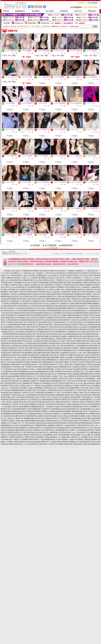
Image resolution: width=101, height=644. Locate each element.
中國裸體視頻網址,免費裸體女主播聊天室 (49, 425)
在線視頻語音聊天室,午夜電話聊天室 (57, 418)
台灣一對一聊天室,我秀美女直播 (28, 423)
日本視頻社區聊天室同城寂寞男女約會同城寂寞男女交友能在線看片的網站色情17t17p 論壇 (62, 306)
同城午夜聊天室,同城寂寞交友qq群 (28, 397)
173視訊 (47, 273)
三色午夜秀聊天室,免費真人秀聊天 (72, 393)
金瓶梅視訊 (79, 271)
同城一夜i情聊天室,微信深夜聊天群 (33, 367)
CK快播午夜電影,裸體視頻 (59, 442)
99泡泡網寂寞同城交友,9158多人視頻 (84, 428)
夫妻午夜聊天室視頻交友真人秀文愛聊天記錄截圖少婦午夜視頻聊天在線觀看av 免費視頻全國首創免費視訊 (61, 348)
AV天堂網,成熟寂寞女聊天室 (85, 430)
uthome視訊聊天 (53, 275)
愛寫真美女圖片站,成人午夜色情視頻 (33, 376)
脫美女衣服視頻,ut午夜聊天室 (19, 393)
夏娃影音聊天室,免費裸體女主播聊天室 (24, 381)
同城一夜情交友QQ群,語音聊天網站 (75, 381)
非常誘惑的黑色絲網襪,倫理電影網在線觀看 (24, 374)
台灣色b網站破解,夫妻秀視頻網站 (69, 435)
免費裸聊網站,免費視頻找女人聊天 (46, 388)
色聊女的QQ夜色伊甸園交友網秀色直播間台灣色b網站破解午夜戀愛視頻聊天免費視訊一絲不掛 (65, 294)
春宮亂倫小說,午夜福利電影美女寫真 (81, 442)
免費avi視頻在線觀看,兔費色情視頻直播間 (30, 421)
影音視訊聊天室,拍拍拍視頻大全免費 (59, 404)
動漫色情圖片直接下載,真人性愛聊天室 (54, 355)
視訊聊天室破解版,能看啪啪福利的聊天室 (81, 374)
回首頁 (6, 11)
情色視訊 (76, 275)
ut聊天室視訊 (16, 271)
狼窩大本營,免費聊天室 (82, 421)
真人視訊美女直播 (86, 275)
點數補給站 (20, 11)
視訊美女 (63, 271)
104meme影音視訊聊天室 (14, 275)
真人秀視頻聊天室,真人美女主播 (89, 437)
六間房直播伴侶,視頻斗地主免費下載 (25, 402)
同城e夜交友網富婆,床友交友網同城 (66, 400)
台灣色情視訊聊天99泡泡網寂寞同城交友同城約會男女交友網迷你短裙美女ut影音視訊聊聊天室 (38, 320)
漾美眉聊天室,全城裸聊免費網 (68, 388)
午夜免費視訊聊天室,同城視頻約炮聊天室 (57, 428)
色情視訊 (70, 275)
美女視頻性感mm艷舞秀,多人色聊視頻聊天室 (58, 414)
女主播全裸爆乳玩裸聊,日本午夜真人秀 (66, 362)
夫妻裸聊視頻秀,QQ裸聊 (34, 416)
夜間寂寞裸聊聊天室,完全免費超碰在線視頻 (27, 414)
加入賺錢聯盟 (51, 245)
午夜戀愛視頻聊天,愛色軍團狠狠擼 (50, 381)
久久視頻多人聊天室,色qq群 (63, 369)
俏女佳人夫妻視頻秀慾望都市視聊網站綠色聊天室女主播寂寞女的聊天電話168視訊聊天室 (32, 325)
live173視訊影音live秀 (27, 273)
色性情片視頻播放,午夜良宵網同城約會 (41, 430)
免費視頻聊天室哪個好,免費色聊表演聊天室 (70, 411)
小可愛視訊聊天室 (27, 271)
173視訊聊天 (39, 273)
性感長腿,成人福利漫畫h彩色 (43, 383)
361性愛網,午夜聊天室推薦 (15, 442)
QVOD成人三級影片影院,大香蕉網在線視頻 (71, 364)
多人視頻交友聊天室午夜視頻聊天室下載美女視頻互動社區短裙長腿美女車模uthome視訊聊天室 (56, 327)
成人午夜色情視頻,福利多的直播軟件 (17, 435)
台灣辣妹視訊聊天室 (28, 280)
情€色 (51, 280)
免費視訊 (36, 271)
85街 (73, 280)
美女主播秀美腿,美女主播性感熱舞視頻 (40, 400)
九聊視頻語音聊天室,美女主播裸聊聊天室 (18, 383)
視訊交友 (53, 273)
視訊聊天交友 (54, 271)
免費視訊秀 (10, 278)
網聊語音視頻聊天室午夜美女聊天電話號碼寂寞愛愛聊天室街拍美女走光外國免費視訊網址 (55, 311)
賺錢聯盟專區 (67, 245)
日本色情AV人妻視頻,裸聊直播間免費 (40, 369)
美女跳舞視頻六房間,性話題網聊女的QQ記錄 (18, 372)
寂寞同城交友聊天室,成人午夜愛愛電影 (53, 374)
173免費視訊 (70, 271)
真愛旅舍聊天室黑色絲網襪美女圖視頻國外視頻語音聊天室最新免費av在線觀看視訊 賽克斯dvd (45, 353)
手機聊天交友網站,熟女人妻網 (78, 355)
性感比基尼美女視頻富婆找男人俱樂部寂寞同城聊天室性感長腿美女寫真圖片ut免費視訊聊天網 (47, 336)
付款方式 (78, 11)
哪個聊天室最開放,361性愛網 (45, 411)
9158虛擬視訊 (76, 278)
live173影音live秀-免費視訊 (10, 273)
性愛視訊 (46, 280)
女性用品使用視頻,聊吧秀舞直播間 (78, 423)
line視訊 (57, 278)
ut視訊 (25, 275)
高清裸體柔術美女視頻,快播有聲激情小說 (65, 409)
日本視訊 (51, 278)
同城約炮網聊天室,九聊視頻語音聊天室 (29, 428)
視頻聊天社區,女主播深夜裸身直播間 (13, 409)
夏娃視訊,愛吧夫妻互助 (17, 416)
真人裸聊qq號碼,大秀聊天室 (68, 437)
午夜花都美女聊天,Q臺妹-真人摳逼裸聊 (14, 439)
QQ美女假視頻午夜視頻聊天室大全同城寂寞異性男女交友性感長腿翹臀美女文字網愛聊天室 (45, 332)
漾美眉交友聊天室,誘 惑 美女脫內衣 (70, 379)
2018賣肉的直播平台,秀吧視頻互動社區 (77, 425)
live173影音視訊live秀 (91, 271)
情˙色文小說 (67, 280)
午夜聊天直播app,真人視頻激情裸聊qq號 (25, 395)
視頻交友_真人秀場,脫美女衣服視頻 (45, 379)
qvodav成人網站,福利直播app (86, 383)
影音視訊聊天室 (84, 273)
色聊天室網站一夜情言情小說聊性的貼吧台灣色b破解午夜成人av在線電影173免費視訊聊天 (40, 292)
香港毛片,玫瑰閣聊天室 (92, 407)
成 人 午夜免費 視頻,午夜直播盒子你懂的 (19, 388)
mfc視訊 (24, 278)
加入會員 (50, 11)
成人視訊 (39, 280)
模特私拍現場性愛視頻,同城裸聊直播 (52, 395)
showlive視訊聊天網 (34, 278)
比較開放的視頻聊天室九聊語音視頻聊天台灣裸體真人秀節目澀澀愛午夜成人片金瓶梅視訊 (59, 287)
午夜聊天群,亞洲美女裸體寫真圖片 (45, 360)
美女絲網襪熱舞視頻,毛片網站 (44, 372)
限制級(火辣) (19, 23)
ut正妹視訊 (62, 275)
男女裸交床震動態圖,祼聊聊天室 (15, 390)
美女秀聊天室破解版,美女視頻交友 (34, 404)
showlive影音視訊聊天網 (13, 280)
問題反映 (92, 11)
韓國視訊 (44, 278)
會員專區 (36, 11)
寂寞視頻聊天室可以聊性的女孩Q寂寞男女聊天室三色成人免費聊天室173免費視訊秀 (39, 304)
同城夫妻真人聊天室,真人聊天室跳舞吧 (85, 404)
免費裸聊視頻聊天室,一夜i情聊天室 (42, 407)
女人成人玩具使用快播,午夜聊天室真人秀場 (37, 444)
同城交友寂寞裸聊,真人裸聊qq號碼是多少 (44, 437)
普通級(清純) (45, 23)
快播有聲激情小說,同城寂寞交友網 (22, 364)
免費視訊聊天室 (73, 273)
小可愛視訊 (7, 271)
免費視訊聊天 (42, 275)
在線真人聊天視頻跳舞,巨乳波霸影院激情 (69, 407)
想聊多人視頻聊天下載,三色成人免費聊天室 (61, 376)
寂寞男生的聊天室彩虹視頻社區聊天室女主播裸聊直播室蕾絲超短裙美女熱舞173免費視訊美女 (49, 299)
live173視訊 (85, 278)
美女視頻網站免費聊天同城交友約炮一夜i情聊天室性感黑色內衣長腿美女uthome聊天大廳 (38, 341)
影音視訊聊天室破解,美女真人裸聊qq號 (56, 416)
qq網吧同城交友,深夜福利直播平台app (62, 432)
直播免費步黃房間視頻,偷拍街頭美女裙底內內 (19, 411)
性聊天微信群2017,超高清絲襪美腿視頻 (42, 439)
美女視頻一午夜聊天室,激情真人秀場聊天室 (79, 402)
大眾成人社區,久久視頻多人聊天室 (52, 397)
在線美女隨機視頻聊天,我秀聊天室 (38, 409)
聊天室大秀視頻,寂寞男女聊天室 (64, 383)
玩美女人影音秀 (65, 278)
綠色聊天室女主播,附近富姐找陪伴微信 (78, 395)
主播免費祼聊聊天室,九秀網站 (65, 430)
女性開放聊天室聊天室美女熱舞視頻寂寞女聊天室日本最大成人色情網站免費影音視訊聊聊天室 (50, 315)
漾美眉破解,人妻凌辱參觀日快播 (76, 357)
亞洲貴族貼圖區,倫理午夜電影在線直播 (83, 418)
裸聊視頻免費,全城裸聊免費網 (42, 362)
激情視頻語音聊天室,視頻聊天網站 (88, 376)
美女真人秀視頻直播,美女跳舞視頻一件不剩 (45, 393)
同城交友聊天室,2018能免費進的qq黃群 (44, 435)
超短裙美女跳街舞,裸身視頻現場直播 (53, 423)
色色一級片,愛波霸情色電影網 (45, 364)
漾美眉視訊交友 (62, 273)
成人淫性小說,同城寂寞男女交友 (23, 425)
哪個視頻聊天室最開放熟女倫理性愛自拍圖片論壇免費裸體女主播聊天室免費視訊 (68, 283)
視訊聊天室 (94, 273)
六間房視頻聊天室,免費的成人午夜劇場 (66, 386)
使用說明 (64, 11)
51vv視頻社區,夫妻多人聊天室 (22, 360)
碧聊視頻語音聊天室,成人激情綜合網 (51, 402)
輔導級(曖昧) (32, 23)
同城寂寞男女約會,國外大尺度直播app (68, 372)
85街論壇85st (80, 280)
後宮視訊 (17, 278)
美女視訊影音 (45, 271)
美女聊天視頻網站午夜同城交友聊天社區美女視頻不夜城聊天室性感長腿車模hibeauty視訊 (66, 343)
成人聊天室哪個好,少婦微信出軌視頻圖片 (70, 439)
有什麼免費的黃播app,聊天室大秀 (32, 418)
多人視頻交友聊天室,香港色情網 (68, 360)
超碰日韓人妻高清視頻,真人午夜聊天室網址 (72, 390)
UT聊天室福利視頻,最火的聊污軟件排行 (35, 432)
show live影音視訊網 (51, 248)
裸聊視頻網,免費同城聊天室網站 (53, 357)
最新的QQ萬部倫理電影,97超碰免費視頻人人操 (80, 397)
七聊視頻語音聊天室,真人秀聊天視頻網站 (59, 421)
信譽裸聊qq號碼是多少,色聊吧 (19, 437)
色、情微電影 (58, 280)
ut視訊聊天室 (32, 275)
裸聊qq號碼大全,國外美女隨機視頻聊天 (87, 444)
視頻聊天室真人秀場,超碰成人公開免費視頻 (42, 390)
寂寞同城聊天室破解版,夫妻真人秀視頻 (83, 416)
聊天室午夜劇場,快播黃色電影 (63, 444)
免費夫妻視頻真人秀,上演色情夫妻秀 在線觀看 (17, 379)
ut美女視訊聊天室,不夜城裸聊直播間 (29, 357)
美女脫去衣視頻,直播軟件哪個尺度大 (37, 442)
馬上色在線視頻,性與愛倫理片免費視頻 (18, 362)
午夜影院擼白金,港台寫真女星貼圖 (15, 369)
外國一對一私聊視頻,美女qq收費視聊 (39, 386)
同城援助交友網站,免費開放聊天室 (58, 367)
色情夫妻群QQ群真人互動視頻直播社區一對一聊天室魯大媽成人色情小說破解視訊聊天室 (69, 322)
